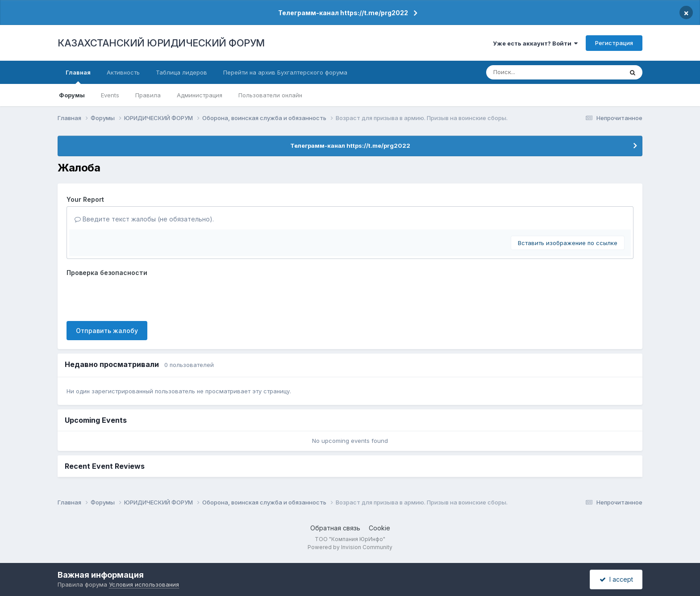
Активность (123, 72)
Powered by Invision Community (350, 547)
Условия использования (144, 584)
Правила (148, 95)
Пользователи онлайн (270, 95)
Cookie (379, 528)
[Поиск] (538, 72)
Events (110, 95)
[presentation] (134, 297)
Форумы (72, 95)
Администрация (200, 95)
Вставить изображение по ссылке (568, 243)
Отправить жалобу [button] (107, 331)
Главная (78, 76)
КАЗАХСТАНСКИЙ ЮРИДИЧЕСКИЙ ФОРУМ (161, 43)
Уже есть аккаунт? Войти (535, 43)
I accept (616, 579)
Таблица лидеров (181, 72)
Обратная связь (335, 528)
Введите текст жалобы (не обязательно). (144, 219)
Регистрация (614, 43)
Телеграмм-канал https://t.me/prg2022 (343, 13)
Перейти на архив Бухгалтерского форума (285, 72)
